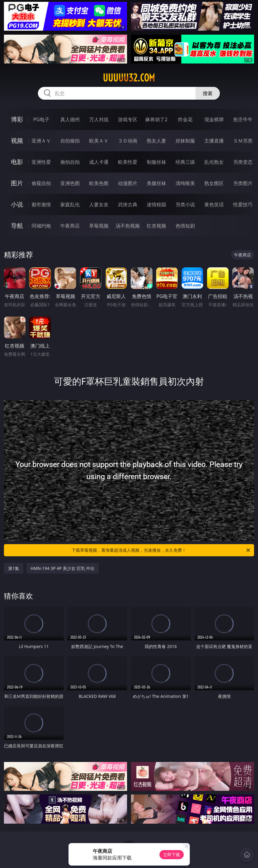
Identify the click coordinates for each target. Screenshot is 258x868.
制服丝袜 (156, 162)
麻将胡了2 (156, 119)
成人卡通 (99, 162)
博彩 (17, 119)
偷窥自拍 (41, 183)
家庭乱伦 (70, 204)
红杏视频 (156, 226)
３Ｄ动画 (128, 141)
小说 (17, 204)
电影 (17, 162)
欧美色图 (99, 183)
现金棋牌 (214, 119)
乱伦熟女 (214, 162)
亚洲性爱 (41, 162)
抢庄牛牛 (243, 119)
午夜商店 (70, 226)
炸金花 (185, 119)
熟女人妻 (156, 141)
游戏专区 (128, 119)
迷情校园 (156, 204)
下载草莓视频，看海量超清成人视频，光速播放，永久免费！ (161, 550)
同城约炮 (41, 226)
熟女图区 (214, 183)
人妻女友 (99, 204)
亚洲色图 (70, 183)
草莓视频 (99, 226)
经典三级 (185, 162)
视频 (17, 141)
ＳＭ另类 (243, 141)
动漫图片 (128, 183)
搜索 (208, 93)
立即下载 (172, 854)
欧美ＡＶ (99, 141)
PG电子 (41, 119)
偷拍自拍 (70, 162)
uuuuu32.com (129, 78)
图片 (17, 183)
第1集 (14, 568)
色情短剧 (185, 226)
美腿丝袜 (156, 183)
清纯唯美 (185, 183)
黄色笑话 (214, 204)
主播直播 (214, 141)
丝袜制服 (185, 141)
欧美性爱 (128, 162)
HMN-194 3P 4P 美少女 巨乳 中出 (63, 568)
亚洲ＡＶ (41, 141)
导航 (17, 226)
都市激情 (41, 204)
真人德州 (70, 119)
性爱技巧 (243, 204)
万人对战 (99, 119)
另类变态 (243, 162)
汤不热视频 (128, 226)
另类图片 (243, 183)
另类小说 (185, 204)
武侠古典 (128, 204)
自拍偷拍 (70, 141)
